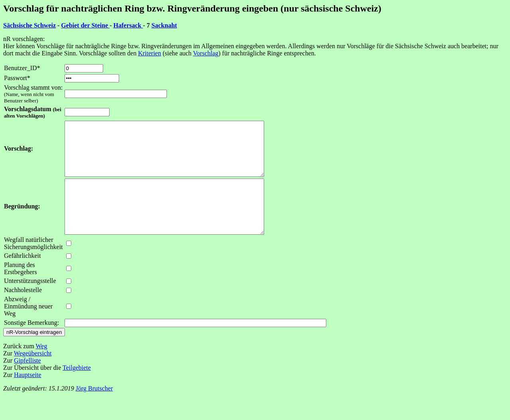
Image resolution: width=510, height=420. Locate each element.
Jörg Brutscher (94, 410)
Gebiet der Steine (85, 25)
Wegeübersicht (33, 375)
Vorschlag (206, 53)
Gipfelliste (27, 382)
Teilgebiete (77, 389)
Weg (41, 368)
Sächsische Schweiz (29, 25)
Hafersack (128, 25)
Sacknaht (164, 25)
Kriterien (149, 53)
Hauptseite (27, 396)
